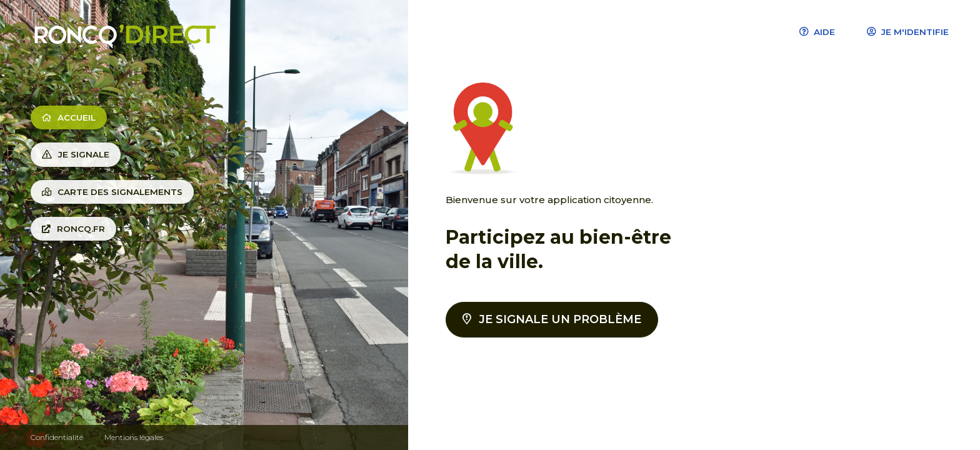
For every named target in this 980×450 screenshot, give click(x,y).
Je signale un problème (552, 319)
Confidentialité (57, 437)
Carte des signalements (112, 192)
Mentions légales (134, 437)
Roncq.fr (73, 229)
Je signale (76, 154)
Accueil (69, 117)
